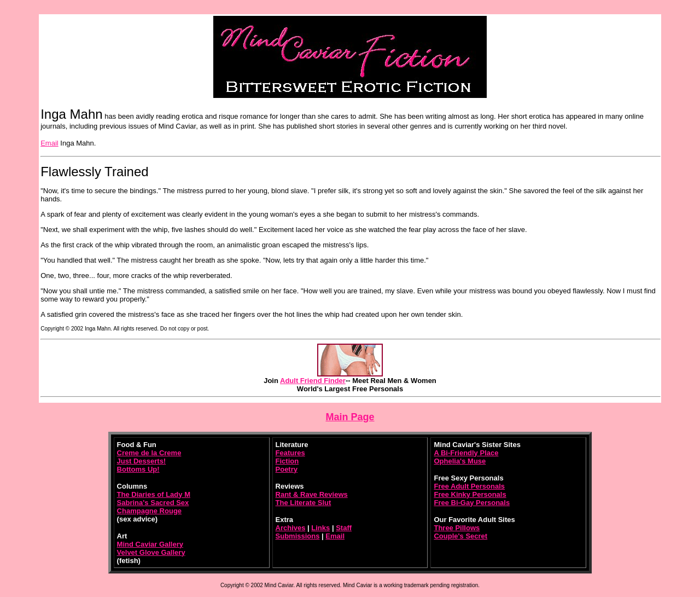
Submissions (298, 536)
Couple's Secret (460, 536)
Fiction (287, 461)
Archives (291, 528)
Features (290, 453)
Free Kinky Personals (470, 494)
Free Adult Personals (469, 486)
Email (49, 143)
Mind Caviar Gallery (150, 544)
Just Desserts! (142, 461)
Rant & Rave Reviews (312, 494)
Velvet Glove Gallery (151, 552)
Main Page (350, 417)
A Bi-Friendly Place (466, 453)
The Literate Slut (304, 503)
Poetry (287, 469)
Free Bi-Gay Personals (472, 503)
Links (320, 528)
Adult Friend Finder (313, 381)
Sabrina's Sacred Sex (153, 503)
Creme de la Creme (149, 453)
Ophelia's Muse (460, 461)
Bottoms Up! (138, 469)
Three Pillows (457, 528)
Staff (344, 528)
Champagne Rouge (149, 511)
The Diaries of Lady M (154, 494)
